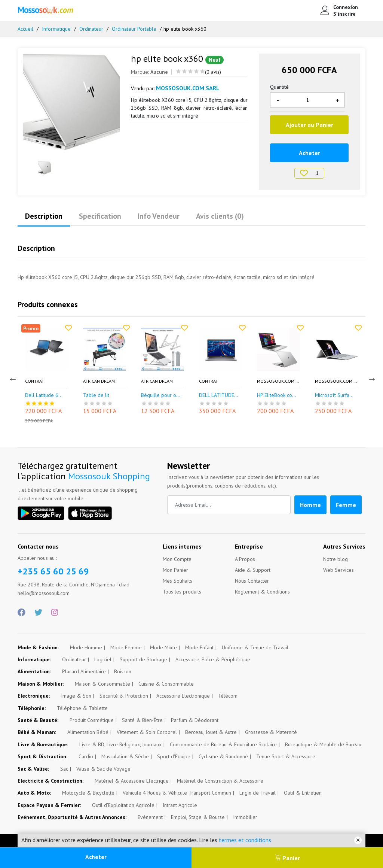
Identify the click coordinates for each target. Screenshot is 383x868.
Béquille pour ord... (163, 396)
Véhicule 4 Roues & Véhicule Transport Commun (177, 793)
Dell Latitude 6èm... (47, 396)
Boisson (123, 671)
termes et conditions (245, 840)
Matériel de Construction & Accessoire (220, 781)
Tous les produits (182, 592)
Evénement (150, 817)
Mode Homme (86, 647)
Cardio (86, 756)
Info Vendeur (159, 216)
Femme (346, 505)
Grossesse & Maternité (271, 732)
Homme (310, 505)
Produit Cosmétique (92, 720)
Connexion (346, 7)
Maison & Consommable (102, 684)
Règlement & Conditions (262, 592)
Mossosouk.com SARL (278, 381)
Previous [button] (12, 378)
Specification (100, 216)
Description (44, 216)
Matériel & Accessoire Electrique (132, 781)
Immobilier (245, 817)
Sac (64, 769)
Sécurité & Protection (124, 696)
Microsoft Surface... (336, 396)
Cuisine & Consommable (166, 684)
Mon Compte (177, 559)
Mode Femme (126, 647)
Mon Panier (175, 570)
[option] (71, 102)
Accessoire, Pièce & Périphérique (213, 659)
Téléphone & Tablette (82, 708)
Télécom (228, 696)
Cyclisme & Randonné (223, 756)
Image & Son (76, 696)
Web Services (338, 570)
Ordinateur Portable (134, 29)
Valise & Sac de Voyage (103, 769)
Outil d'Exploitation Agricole (123, 805)
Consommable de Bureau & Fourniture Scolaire (223, 744)
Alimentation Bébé (88, 732)
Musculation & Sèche (125, 756)
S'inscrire (344, 14)
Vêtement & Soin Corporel (147, 732)
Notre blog (335, 559)
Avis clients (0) (220, 216)
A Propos (245, 559)
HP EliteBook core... (278, 396)
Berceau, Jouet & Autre (211, 732)
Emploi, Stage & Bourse (198, 817)
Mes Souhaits (177, 581)
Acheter (96, 857)
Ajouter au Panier (310, 125)
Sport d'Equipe (174, 756)
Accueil (25, 29)
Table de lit (96, 396)
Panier (287, 858)
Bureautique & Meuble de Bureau (323, 744)
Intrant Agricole (180, 805)
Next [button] (371, 378)
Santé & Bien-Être (142, 720)
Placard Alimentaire (84, 671)
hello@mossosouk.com (44, 593)
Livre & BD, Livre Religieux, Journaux (120, 744)
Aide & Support (253, 570)
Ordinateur (91, 29)
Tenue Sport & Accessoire (286, 756)
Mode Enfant (199, 647)
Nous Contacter (252, 581)
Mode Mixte (163, 647)
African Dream (99, 381)
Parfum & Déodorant (195, 720)
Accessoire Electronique (183, 696)
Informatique (56, 29)
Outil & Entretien (303, 793)
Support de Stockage (143, 659)
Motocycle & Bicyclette (88, 793)
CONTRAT (35, 381)
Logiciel (103, 659)
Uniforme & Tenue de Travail (255, 647)
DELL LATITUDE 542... (220, 396)
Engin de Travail (258, 793)
